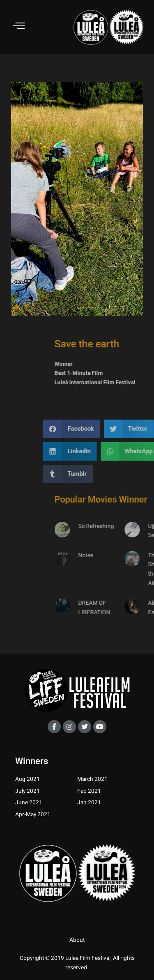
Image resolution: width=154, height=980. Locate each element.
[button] (118, 429)
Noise (132, 555)
